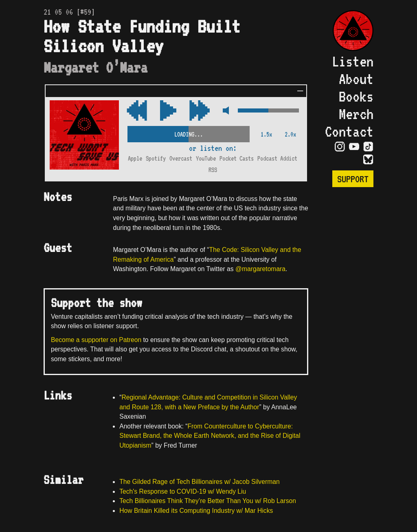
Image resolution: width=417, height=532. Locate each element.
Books (356, 96)
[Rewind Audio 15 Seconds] (200, 111)
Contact (349, 131)
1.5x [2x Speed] (266, 134)
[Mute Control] (224, 111)
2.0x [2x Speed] (290, 134)
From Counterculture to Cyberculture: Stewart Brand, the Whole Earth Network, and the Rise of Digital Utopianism (210, 436)
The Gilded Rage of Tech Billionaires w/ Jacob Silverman (199, 482)
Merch (356, 114)
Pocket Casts (237, 158)
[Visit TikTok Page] (368, 147)
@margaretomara (260, 269)
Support (353, 179)
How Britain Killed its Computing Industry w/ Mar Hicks (196, 511)
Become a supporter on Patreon (96, 340)
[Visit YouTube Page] (354, 147)
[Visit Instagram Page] (340, 147)
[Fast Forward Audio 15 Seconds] (137, 111)
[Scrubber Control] (189, 133)
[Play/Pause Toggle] (168, 111)
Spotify (156, 158)
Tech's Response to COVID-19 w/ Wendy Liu (183, 491)
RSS (213, 170)
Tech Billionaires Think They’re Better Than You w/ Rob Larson (208, 501)
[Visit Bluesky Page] (368, 160)
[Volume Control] (268, 111)
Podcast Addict (277, 158)
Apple (135, 158)
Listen (353, 61)
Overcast (181, 158)
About (356, 79)
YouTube (206, 158)
